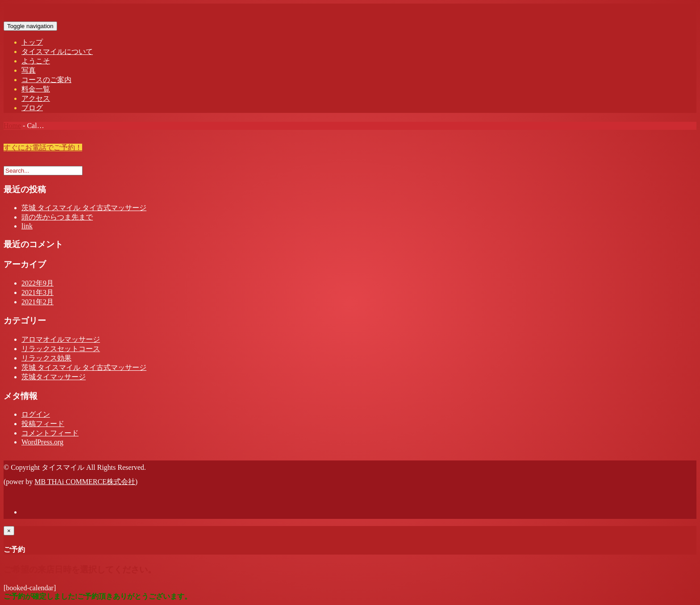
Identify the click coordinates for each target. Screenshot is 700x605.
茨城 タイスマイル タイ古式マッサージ (84, 208)
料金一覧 (36, 89)
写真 (29, 70)
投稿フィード (43, 424)
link (27, 226)
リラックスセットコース (61, 349)
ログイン (36, 414)
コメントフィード (50, 433)
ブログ (32, 108)
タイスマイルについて (57, 52)
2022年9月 (37, 283)
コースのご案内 (46, 80)
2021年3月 (37, 292)
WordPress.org (42, 442)
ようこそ (36, 61)
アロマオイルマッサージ (61, 339)
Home (12, 126)
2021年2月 (37, 302)
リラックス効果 (46, 358)
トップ (32, 42)
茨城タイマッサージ (54, 377)
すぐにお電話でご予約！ (43, 147)
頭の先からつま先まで (57, 217)
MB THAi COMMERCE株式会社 (85, 482)
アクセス (36, 98)
